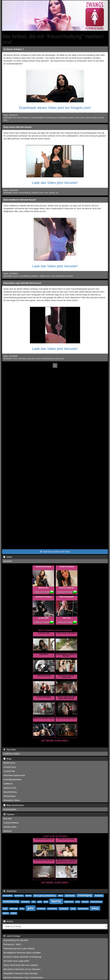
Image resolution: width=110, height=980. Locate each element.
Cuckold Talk (9, 771)
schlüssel (35, 193)
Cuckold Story (10, 767)
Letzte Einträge (12, 936)
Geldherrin (8, 784)
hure (78, 902)
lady (29, 359)
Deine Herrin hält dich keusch (18, 127)
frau (34, 902)
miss (46, 193)
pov (57, 193)
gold (33, 359)
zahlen (14, 913)
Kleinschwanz (10, 796)
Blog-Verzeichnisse (14, 805)
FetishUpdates (10, 809)
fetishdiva (25, 902)
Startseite (8, 561)
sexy (73, 908)
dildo (61, 896)
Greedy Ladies (10, 827)
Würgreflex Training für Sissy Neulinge (20, 973)
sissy (95, 908)
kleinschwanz (96, 902)
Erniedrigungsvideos (13, 780)
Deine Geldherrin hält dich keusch (20, 200)
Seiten (8, 557)
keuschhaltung (62, 118)
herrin (41, 193)
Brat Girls (8, 819)
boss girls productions (45, 895)
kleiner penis (80, 118)
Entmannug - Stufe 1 (13, 944)
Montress (8, 831)
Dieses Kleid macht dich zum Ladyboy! (21, 965)
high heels (69, 902)
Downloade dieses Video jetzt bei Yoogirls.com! (55, 108)
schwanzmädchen (38, 118)
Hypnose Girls (10, 788)
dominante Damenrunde (14, 775)
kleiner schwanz (92, 118)
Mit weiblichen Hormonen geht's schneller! (22, 953)
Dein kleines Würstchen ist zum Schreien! (22, 969)
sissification (83, 909)
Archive (8, 921)
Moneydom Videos (12, 800)
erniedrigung (60, 276)
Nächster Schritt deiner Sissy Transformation (23, 978)
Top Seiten (10, 750)
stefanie (52, 193)
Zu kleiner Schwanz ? (14, 49)
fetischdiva (22, 359)
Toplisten (9, 814)
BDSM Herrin (9, 763)
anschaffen (8, 896)
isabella (43, 276)
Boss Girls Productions (21, 118)
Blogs (8, 759)
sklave (6, 913)
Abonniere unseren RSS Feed (55, 552)
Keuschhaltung (10, 792)
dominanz (69, 276)
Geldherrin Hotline (12, 754)
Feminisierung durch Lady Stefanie (19, 949)
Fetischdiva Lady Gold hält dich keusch (22, 283)
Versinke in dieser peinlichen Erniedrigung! (22, 957)
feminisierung (51, 118)
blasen (29, 896)
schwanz (64, 908)
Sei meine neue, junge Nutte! (16, 961)
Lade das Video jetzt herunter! (55, 183)
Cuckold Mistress (11, 823)
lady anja (14, 909)
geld (40, 902)
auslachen (19, 896)
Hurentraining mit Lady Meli (16, 940)
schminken (52, 909)
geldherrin (35, 276)
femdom (99, 895)
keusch (71, 118)
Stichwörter (10, 891)
